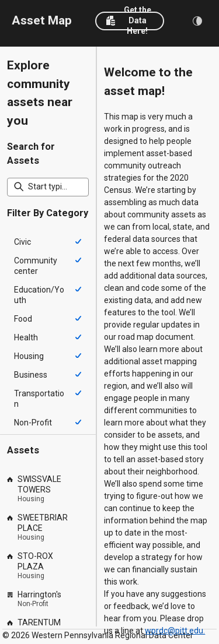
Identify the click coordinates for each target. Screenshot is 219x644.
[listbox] (48, 332)
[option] (48, 242)
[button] (130, 21)
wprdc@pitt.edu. (175, 631)
